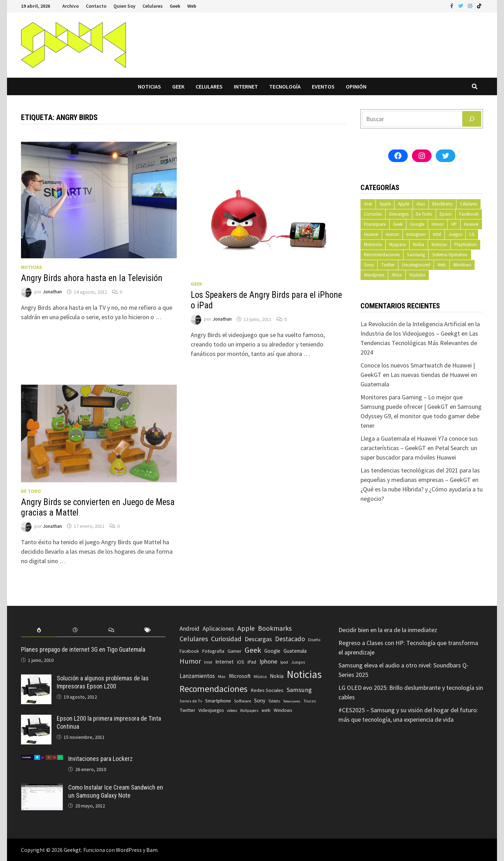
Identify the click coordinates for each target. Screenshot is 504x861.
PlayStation (465, 244)
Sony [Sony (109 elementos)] (260, 701)
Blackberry (442, 204)
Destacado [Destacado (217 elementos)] (290, 639)
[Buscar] (472, 119)
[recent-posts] (75, 630)
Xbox (397, 275)
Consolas (373, 214)
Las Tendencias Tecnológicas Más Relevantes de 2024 (419, 343)
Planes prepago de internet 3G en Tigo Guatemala (83, 649)
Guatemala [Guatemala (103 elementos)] (295, 651)
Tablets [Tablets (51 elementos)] (274, 701)
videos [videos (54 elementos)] (232, 710)
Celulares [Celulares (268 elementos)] (194, 639)
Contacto (96, 6)
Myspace (397, 244)
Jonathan (52, 292)
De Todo (31, 491)
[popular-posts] (39, 630)
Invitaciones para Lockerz (100, 759)
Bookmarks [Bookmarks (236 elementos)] (275, 628)
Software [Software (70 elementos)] (243, 701)
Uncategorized (416, 265)
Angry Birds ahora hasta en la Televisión (92, 278)
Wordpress (374, 275)
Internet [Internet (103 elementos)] (225, 662)
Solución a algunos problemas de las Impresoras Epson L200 (103, 682)
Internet (246, 86)
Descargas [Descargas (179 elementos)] (258, 639)
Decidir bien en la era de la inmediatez (388, 630)
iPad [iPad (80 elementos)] (252, 662)
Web (192, 6)
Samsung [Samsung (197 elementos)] (299, 690)
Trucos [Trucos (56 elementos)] (310, 701)
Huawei (471, 224)
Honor (438, 224)
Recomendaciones (382, 255)
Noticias (149, 86)
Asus (421, 204)
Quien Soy (124, 6)
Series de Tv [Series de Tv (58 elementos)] (191, 701)
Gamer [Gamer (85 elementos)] (234, 651)
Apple (385, 204)
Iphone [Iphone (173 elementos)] (268, 661)
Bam (152, 850)
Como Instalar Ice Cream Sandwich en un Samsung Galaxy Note (116, 791)
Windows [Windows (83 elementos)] (283, 710)
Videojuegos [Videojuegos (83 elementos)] (211, 710)
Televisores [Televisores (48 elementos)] (292, 701)
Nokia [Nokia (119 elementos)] (277, 676)
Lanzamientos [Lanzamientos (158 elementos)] (197, 676)
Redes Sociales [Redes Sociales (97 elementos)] (267, 690)
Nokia (419, 244)
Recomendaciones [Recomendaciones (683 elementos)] (213, 689)
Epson (446, 214)
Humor (392, 234)
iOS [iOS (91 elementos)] (241, 662)
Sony (369, 265)
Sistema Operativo (450, 255)
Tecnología (285, 86)
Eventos (323, 86)
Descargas (399, 214)
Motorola (373, 244)
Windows (462, 265)
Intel (437, 234)
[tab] (39, 630)
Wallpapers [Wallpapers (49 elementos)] (249, 710)
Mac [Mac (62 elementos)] (222, 676)
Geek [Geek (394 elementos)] (253, 650)
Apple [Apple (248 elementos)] (246, 628)
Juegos (455, 234)
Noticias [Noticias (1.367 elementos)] (304, 674)
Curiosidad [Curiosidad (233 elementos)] (226, 639)
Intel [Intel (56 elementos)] (208, 662)
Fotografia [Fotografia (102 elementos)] (213, 651)
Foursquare (375, 224)
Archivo (71, 6)
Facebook (469, 214)
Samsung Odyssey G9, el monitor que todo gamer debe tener (421, 416)
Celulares (153, 6)
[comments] (111, 630)
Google (417, 224)
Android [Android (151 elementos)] (190, 629)
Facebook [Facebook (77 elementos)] (189, 651)
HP (454, 224)
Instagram (416, 234)
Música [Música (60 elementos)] (260, 676)
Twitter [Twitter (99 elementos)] (187, 710)
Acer (368, 204)
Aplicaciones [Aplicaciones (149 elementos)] (218, 629)
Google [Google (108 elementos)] (272, 651)
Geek (175, 6)
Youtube (417, 275)
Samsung (416, 255)
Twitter (388, 265)
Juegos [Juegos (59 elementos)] (298, 662)
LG (472, 234)
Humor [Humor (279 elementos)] (190, 661)
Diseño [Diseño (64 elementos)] (314, 640)
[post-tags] (148, 630)
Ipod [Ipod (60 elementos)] (284, 662)
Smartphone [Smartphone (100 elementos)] (218, 701)
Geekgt (72, 850)
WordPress (129, 850)
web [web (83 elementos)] (266, 710)
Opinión (356, 86)
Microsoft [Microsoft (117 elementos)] (240, 676)
